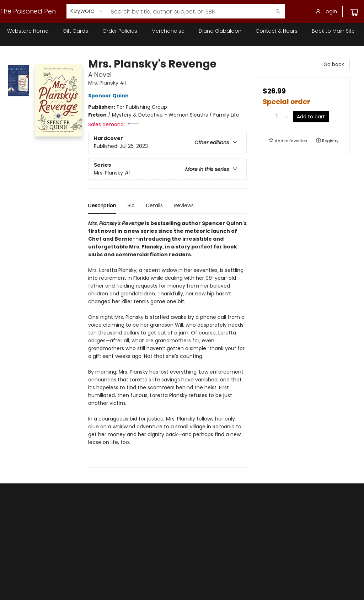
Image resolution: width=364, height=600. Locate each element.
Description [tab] (102, 205)
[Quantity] (277, 117)
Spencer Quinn (109, 96)
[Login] (326, 11)
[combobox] (87, 11)
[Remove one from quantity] (267, 117)
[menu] (182, 31)
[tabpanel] (167, 344)
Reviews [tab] (184, 205)
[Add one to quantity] (286, 117)
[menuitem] (28, 31)
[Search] (278, 11)
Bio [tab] (131, 205)
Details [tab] (154, 205)
